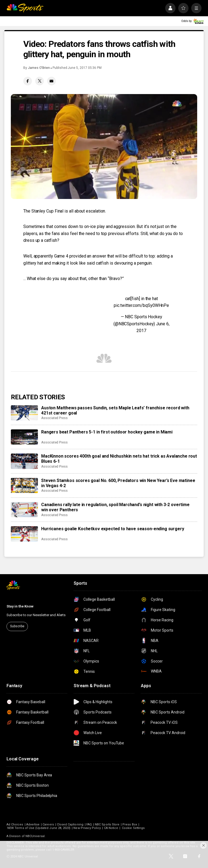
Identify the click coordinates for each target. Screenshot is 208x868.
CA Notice (111, 828)
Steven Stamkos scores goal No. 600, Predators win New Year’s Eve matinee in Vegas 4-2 (118, 483)
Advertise (33, 824)
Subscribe (17, 626)
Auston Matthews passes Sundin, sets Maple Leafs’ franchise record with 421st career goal (115, 410)
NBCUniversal (35, 836)
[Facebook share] (28, 81)
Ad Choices (15, 824)
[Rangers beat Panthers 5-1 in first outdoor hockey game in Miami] (24, 437)
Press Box (130, 824)
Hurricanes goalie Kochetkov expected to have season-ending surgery (113, 529)
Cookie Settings (133, 828)
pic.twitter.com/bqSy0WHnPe (141, 305)
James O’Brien (39, 68)
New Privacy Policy (87, 828)
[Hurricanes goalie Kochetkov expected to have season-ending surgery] (24, 534)
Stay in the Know (20, 606)
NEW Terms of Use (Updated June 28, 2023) (39, 828)
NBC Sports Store (107, 824)
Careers (48, 824)
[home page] (25, 8)
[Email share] (51, 81)
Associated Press (54, 418)
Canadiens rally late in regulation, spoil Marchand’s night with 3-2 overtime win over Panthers (115, 507)
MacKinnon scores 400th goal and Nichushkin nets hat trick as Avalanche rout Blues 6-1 (119, 459)
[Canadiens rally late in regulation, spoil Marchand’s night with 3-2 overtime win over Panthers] (24, 510)
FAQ (89, 824)
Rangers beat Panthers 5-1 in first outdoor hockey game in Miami (107, 432)
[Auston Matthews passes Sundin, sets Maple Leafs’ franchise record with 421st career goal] (24, 413)
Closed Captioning (70, 824)
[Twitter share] (40, 81)
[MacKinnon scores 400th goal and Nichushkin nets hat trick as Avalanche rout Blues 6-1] (24, 461)
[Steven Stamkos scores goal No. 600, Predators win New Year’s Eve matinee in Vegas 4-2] (24, 486)
